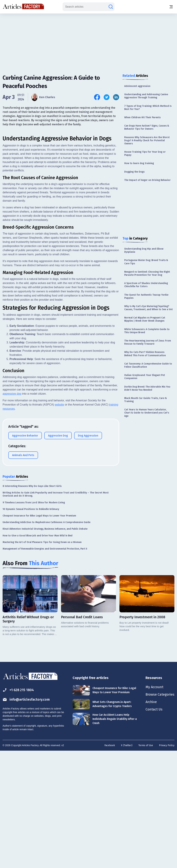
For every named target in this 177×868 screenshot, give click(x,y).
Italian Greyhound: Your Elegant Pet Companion (145, 377)
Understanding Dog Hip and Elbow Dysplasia (144, 250)
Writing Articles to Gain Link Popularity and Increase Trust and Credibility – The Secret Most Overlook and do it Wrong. (56, 611)
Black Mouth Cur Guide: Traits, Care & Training (146, 400)
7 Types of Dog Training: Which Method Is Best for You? (148, 108)
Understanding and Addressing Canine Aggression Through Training (146, 96)
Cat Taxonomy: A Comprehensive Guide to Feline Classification (148, 365)
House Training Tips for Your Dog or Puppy (145, 153)
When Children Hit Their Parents (142, 117)
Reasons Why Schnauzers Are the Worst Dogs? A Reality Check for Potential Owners (147, 140)
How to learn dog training (139, 163)
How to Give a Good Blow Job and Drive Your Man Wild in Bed (38, 652)
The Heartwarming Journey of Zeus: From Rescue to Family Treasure (148, 342)
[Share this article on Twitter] (107, 97)
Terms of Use (146, 862)
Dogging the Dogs (134, 172)
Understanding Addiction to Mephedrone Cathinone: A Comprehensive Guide (46, 639)
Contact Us (154, 827)
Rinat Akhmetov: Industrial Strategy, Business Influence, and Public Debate (45, 646)
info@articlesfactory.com (26, 816)
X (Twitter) (127, 862)
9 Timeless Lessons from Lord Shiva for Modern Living (34, 619)
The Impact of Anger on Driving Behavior (147, 180)
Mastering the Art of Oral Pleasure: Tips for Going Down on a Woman (42, 659)
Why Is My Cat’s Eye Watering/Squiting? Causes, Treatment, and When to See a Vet (148, 308)
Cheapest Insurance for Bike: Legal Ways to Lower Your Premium (39, 632)
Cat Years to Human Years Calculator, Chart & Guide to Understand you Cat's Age (147, 413)
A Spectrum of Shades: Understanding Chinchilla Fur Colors (146, 285)
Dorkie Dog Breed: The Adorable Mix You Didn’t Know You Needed (147, 388)
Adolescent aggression (137, 86)
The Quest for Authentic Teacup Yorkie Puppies (146, 296)
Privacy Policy (167, 862)
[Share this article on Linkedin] (116, 97)
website (59, 521)
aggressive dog (12, 510)
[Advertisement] (88, 41)
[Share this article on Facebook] (97, 97)
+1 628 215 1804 (18, 807)
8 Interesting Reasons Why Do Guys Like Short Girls (32, 603)
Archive (151, 819)
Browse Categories (160, 811)
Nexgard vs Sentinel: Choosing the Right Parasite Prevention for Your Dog (147, 273)
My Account (154, 804)
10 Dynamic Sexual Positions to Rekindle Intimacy (31, 626)
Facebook (110, 862)
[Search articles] (111, 7)
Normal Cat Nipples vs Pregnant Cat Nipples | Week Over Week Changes (145, 319)
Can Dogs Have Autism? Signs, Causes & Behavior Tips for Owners (147, 127)
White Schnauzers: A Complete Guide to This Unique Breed (147, 331)
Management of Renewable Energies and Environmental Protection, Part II (45, 665)
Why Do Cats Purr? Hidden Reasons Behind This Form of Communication (145, 354)
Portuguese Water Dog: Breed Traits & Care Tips (146, 262)
